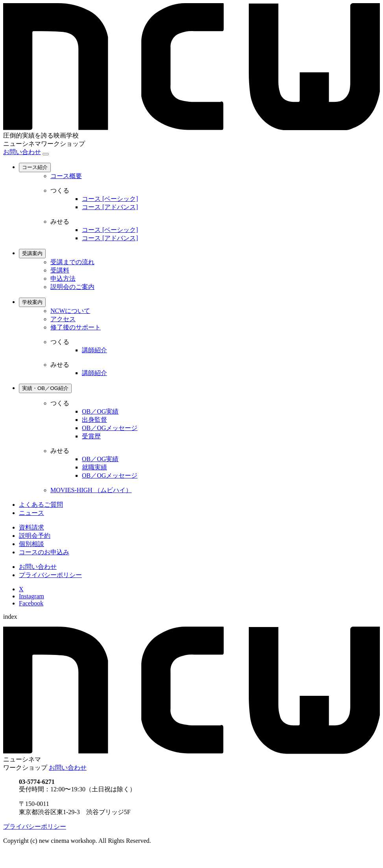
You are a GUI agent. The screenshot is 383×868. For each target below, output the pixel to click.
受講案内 (32, 253)
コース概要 (66, 176)
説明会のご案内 (72, 287)
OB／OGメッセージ (110, 428)
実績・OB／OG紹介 (45, 388)
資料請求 (31, 527)
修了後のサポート (76, 327)
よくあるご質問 (41, 505)
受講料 (60, 270)
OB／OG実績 (100, 411)
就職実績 (94, 467)
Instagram (31, 596)
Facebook (31, 603)
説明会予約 (35, 536)
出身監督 (94, 420)
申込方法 (63, 279)
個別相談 (31, 544)
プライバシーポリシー (50, 575)
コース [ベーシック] (110, 199)
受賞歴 (91, 436)
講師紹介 (94, 350)
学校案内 (32, 302)
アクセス (63, 319)
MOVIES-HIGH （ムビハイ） (91, 490)
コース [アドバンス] (110, 207)
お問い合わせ (22, 152)
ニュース (31, 513)
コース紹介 (35, 167)
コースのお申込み (44, 552)
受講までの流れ (72, 262)
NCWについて (70, 311)
